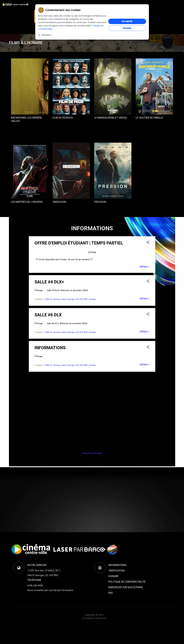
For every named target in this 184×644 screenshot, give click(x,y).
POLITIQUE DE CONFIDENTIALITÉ (127, 582)
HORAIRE (113, 576)
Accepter (127, 21)
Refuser (127, 28)
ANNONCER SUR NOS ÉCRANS (126, 587)
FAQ (110, 593)
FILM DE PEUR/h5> (63, 118)
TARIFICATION (117, 571)
